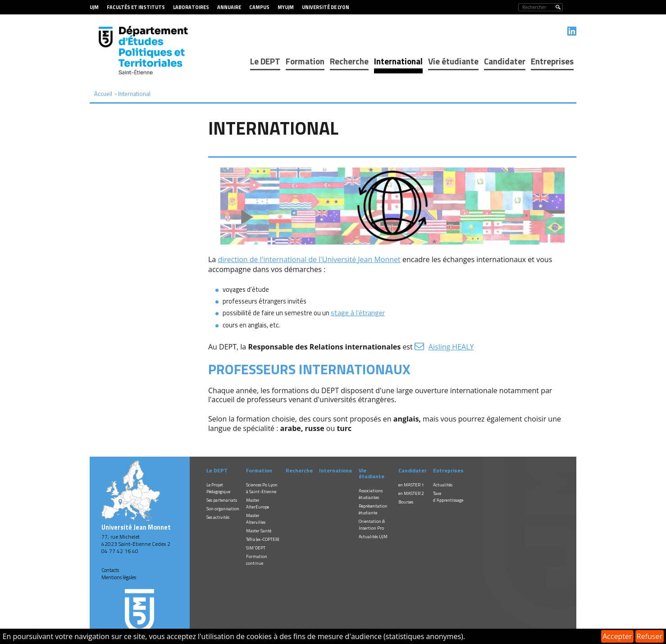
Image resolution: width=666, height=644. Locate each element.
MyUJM (286, 7)
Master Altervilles (256, 519)
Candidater (505, 61)
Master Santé (259, 531)
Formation (305, 61)
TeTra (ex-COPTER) (262, 539)
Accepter (617, 636)
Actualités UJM (373, 537)
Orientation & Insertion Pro (372, 525)
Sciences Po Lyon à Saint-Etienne (262, 488)
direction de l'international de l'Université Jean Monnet (309, 259)
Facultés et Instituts (136, 7)
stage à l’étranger (358, 313)
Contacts (110, 570)
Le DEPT (265, 61)
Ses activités (218, 517)
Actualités (443, 485)
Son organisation (223, 509)
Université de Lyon (326, 7)
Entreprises (552, 61)
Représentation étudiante (373, 509)
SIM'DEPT (256, 548)
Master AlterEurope (258, 503)
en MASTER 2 (411, 493)
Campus (259, 7)
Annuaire (229, 7)
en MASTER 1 (411, 485)
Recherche (349, 61)
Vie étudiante (453, 61)
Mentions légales (119, 577)
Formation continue (257, 560)
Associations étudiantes (371, 494)
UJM (94, 7)
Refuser (650, 636)
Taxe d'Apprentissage (448, 497)
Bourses (406, 502)
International (398, 61)
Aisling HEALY (451, 347)
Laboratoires (191, 7)
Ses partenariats (222, 500)
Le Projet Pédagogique (218, 488)
